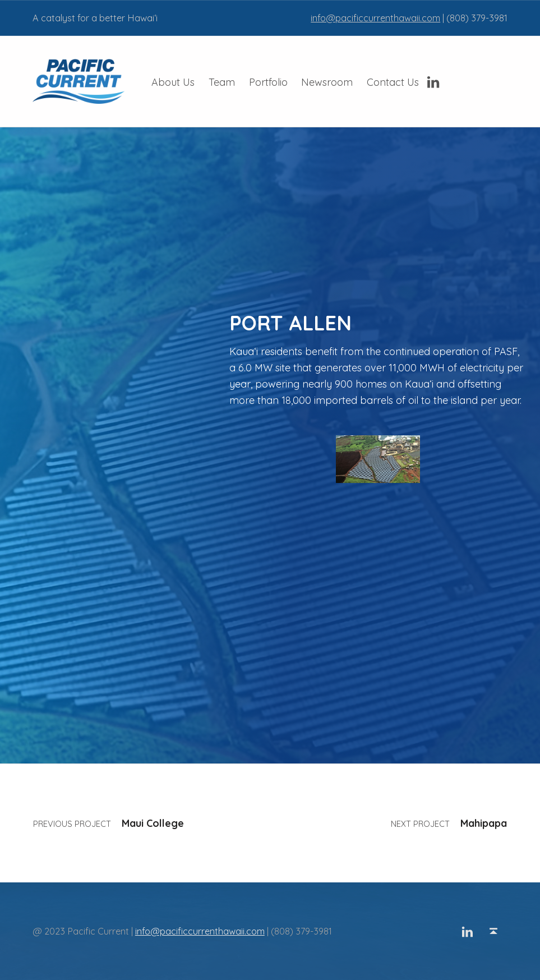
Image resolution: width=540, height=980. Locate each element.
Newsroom (327, 82)
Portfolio (268, 82)
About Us (173, 82)
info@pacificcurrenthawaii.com (375, 18)
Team (222, 82)
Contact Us (393, 82)
